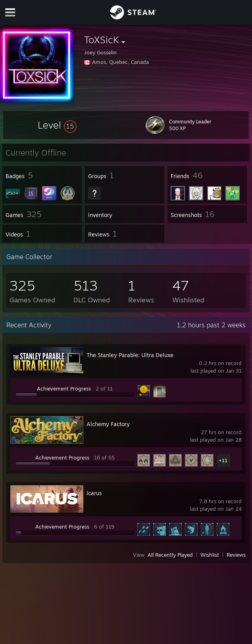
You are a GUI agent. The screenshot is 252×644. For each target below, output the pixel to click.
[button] (57, 125)
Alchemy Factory (108, 424)
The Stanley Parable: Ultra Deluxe (130, 355)
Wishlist (210, 555)
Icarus (94, 493)
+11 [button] (223, 460)
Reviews (236, 555)
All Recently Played (170, 555)
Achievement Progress (64, 388)
